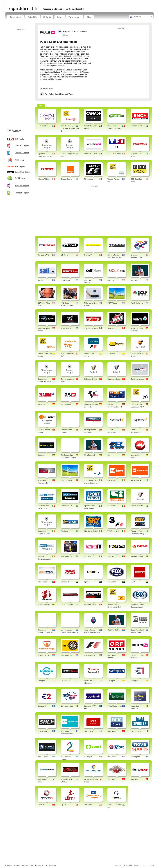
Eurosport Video (67, 706)
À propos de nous (12, 865)
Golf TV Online (66, 480)
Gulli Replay (20, 178)
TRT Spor (111, 779)
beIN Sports (42, 126)
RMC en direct (136, 126)
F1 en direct (89, 179)
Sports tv (41, 805)
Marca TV (41, 404)
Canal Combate (67, 605)
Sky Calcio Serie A (91, 531)
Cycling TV (88, 255)
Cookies (52, 865)
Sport (60, 17)
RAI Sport (111, 480)
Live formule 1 (90, 655)
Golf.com (111, 280)
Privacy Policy (41, 865)
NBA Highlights (67, 556)
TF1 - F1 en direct (114, 154)
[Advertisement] (44, 3)
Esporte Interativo (44, 605)
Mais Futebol (42, 582)
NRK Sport (112, 731)
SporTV (87, 582)
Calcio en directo (91, 379)
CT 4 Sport (88, 757)
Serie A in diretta (137, 506)
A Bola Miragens (137, 556)
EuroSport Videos (137, 379)
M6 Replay (19, 160)
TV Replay (14, 131)
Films (152, 865)
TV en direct (16, 17)
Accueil (118, 865)
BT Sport (64, 255)
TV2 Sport (41, 681)
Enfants (47, 17)
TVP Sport (88, 805)
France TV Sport (90, 154)
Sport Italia (112, 506)
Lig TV (63, 805)
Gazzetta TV (89, 556)
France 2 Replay (22, 145)
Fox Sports (112, 582)
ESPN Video (66, 280)
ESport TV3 (112, 354)
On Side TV (65, 681)
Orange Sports (66, 179)
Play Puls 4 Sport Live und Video (59, 94)
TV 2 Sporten (136, 731)
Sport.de (41, 455)
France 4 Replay (22, 186)
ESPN (133, 582)
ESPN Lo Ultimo (90, 605)
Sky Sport (65, 531)
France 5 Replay (22, 193)
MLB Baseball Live (115, 630)
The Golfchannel (137, 303)
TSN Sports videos (91, 328)
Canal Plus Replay (23, 172)
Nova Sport (112, 757)
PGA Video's (112, 303)
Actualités (32, 17)
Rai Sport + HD (136, 480)
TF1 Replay (20, 139)
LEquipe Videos (44, 179)
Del (109, 455)
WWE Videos (66, 328)
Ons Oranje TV (43, 655)
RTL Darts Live (67, 655)
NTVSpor (134, 779)
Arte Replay (20, 166)
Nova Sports (135, 757)
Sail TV (40, 280)
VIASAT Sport (43, 757)
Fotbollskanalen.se (115, 706)
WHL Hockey (112, 328)
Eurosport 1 (135, 681)
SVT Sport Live (113, 681)
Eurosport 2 (42, 706)
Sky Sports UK (43, 255)
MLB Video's (135, 280)
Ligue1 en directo (114, 379)
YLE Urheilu (89, 731)
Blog (89, 17)
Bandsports (65, 582)
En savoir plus (46, 89)
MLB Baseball (89, 455)
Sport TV (111, 556)
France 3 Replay (22, 153)
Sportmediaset (66, 506)
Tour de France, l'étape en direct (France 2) (70, 128)
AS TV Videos (66, 404)
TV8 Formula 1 (113, 531)
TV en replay (74, 17)
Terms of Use (27, 865)
